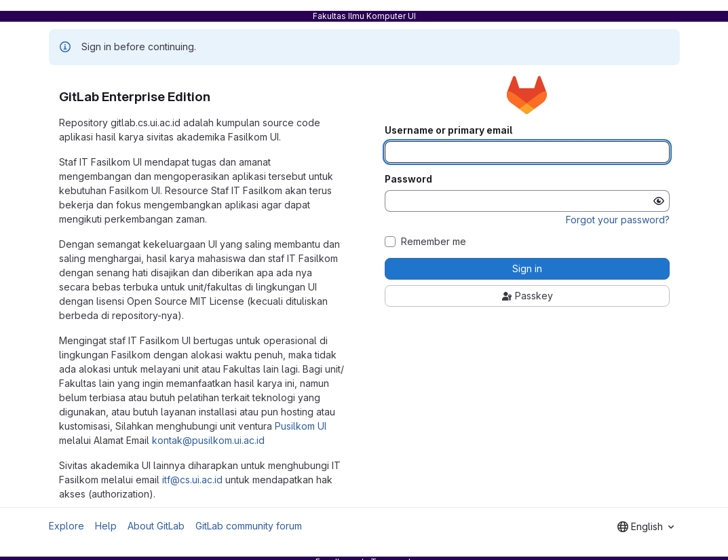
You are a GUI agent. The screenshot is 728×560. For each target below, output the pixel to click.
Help (106, 526)
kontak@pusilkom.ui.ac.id (208, 440)
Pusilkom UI (301, 426)
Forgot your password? (618, 220)
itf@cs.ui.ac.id (192, 480)
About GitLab (156, 526)
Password (408, 179)
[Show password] (659, 201)
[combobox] (646, 527)
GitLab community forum (249, 526)
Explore (66, 526)
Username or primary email (448, 130)
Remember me (434, 242)
